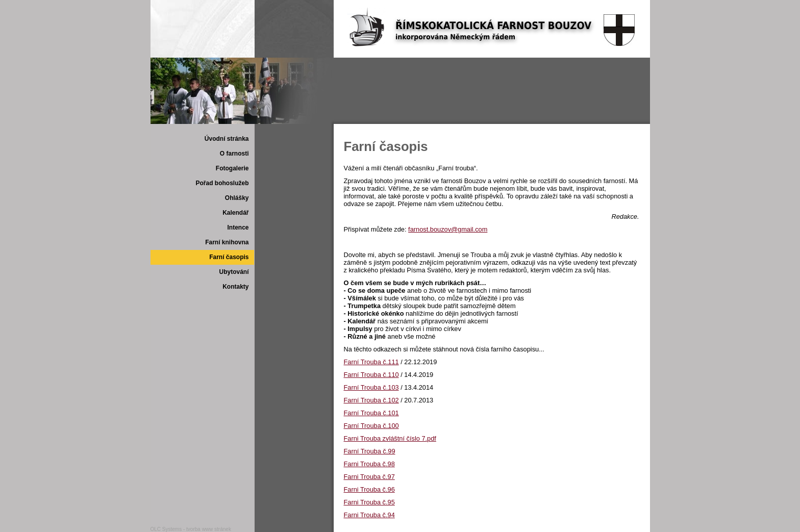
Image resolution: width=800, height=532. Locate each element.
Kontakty (235, 287)
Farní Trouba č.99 (370, 451)
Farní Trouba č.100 (371, 426)
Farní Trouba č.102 (371, 400)
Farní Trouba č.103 (371, 387)
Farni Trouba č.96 (369, 489)
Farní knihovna (227, 242)
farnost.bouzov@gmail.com (448, 229)
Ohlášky (237, 198)
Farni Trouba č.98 (369, 464)
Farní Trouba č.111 (371, 362)
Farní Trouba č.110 (371, 375)
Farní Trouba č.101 (371, 413)
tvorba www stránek (209, 529)
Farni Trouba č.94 (369, 515)
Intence (238, 227)
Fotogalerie (232, 168)
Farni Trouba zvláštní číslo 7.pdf (390, 438)
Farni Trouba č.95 (369, 502)
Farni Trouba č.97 (369, 477)
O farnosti (234, 154)
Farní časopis (229, 257)
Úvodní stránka (227, 139)
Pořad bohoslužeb (222, 183)
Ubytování (234, 272)
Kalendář (235, 213)
